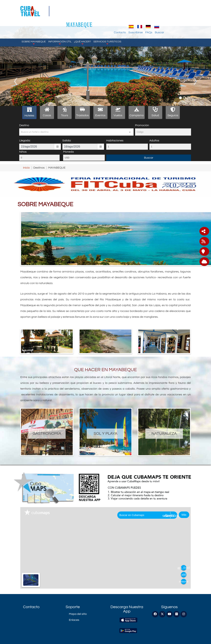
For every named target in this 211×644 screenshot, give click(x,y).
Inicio (26, 168)
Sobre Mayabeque (34, 29)
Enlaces (74, 620)
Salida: (67, 140)
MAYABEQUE (108, 11)
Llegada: (25, 140)
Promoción (142, 125)
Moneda (68, 152)
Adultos (154, 140)
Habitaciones (115, 140)
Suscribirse (164, 19)
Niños (23, 152)
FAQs (178, 19)
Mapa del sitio (78, 614)
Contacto (149, 19)
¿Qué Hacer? (82, 29)
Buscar (188, 19)
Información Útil (60, 29)
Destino (24, 125)
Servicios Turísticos (107, 29)
